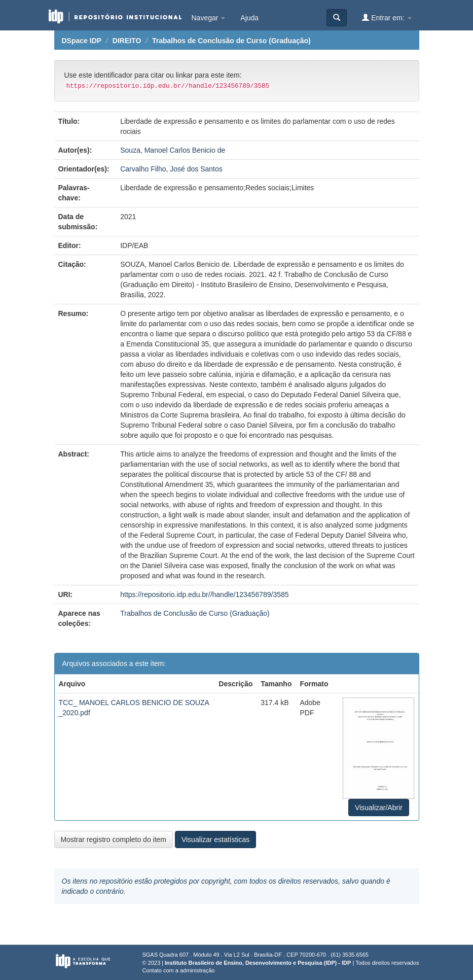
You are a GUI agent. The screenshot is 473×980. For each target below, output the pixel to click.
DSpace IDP (82, 41)
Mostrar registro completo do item (114, 839)
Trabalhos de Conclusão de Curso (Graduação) (231, 41)
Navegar (209, 18)
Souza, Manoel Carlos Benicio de (173, 150)
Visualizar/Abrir (379, 808)
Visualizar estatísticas (215, 839)
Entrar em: (387, 17)
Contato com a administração (178, 970)
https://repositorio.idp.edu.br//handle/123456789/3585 (204, 594)
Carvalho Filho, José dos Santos (171, 169)
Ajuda (249, 18)
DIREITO (127, 41)
